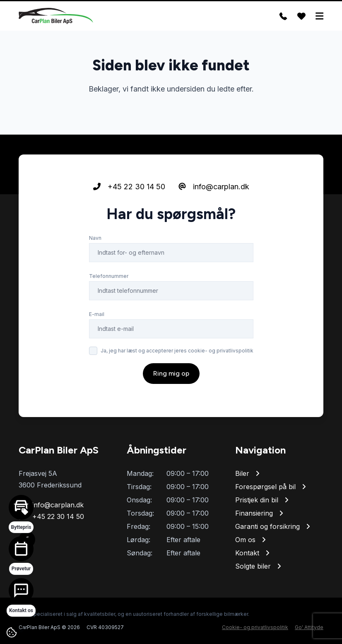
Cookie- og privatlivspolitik (255, 627)
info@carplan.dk (214, 187)
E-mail (97, 314)
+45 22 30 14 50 (129, 187)
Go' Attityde (309, 627)
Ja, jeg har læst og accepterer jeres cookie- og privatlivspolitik (177, 351)
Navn (95, 238)
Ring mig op (171, 373)
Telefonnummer (109, 276)
